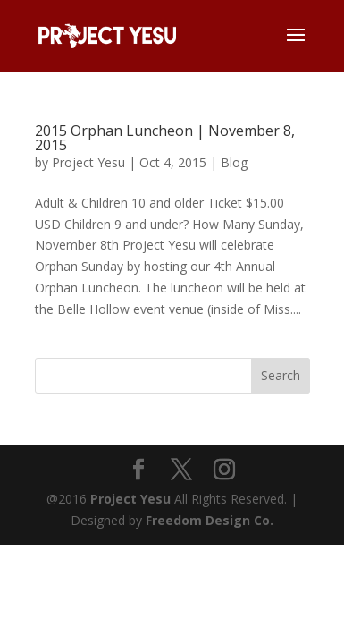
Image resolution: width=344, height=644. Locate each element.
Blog (234, 162)
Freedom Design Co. (210, 520)
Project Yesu (88, 162)
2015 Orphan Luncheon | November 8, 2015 (165, 138)
